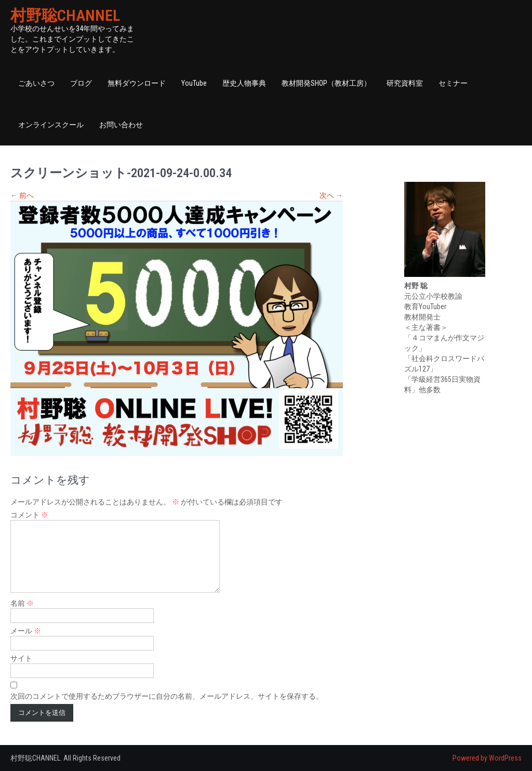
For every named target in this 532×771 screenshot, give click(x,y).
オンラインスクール (51, 125)
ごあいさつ (36, 83)
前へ (22, 195)
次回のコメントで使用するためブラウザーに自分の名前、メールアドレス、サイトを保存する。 (167, 696)
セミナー (453, 83)
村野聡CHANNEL (65, 15)
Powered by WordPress (487, 758)
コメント (29, 515)
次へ (331, 195)
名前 (22, 603)
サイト (21, 658)
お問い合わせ (121, 125)
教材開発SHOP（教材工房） (326, 83)
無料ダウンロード (137, 83)
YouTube (194, 83)
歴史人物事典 (244, 83)
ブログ (81, 83)
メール (26, 631)
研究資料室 (405, 83)
